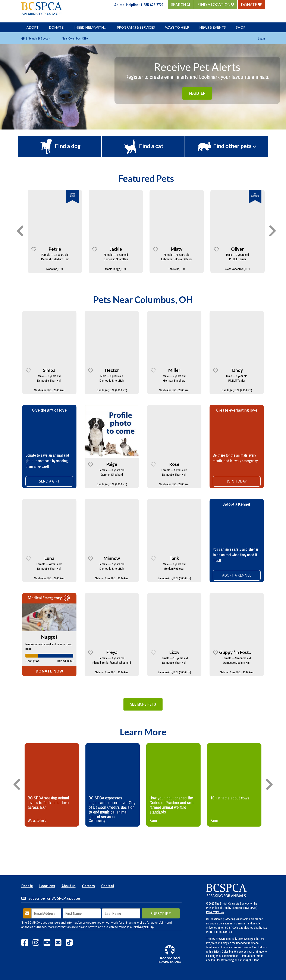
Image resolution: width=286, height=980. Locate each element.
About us (69, 886)
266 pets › (39, 38)
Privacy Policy (144, 927)
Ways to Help (177, 27)
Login (261, 38)
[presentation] (20, 231)
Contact (108, 886)
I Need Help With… (90, 27)
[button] (181, 4)
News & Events (213, 27)
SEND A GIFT (49, 481)
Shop (241, 27)
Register (197, 93)
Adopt (33, 27)
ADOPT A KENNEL (237, 575)
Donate (56, 27)
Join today (237, 481)
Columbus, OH (75, 38)
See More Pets (143, 704)
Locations (47, 886)
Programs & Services (136, 27)
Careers (88, 886)
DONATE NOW (49, 671)
